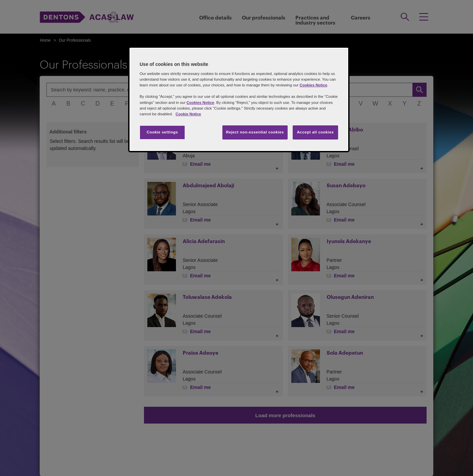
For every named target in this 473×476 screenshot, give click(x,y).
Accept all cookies (316, 132)
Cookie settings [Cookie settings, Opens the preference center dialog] (162, 132)
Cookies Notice (313, 85)
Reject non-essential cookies (255, 132)
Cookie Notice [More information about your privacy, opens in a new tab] (188, 114)
